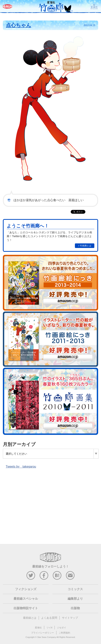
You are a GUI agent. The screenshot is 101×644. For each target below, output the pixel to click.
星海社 (38, 628)
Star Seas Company (46, 637)
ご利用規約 (64, 633)
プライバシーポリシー (42, 633)
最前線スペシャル (26, 599)
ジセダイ (62, 628)
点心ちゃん (19, 25)
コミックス (75, 589)
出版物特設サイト (26, 608)
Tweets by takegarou (21, 467)
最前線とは (30, 618)
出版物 (75, 608)
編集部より (75, 599)
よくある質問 (49, 618)
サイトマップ (70, 618)
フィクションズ (26, 589)
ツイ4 (49, 628)
